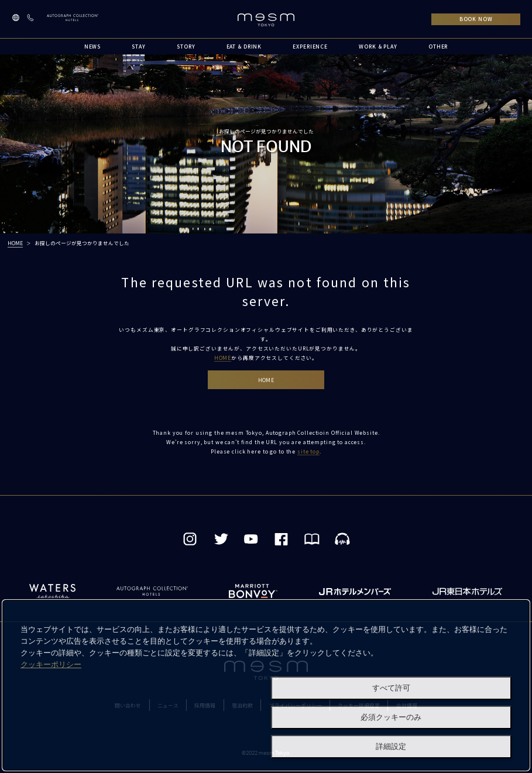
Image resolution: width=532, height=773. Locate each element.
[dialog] (266, 685)
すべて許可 (391, 688)
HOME (15, 243)
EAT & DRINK (244, 46)
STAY (138, 46)
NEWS (92, 46)
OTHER (438, 46)
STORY (186, 46)
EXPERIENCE (310, 46)
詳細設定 (391, 746)
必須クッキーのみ (391, 717)
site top (308, 451)
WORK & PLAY (378, 46)
